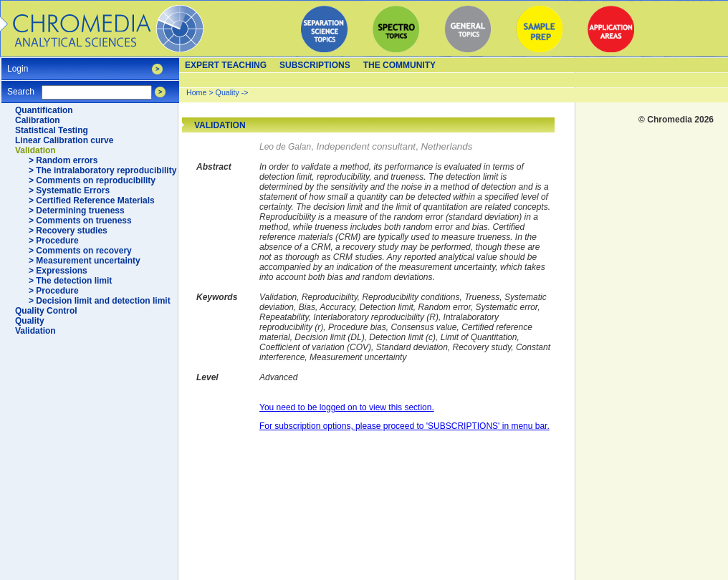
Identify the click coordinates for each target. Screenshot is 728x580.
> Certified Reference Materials (92, 200)
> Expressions (58, 271)
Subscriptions (315, 65)
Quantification (44, 110)
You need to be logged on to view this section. (347, 407)
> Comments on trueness (80, 221)
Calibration (38, 120)
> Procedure (54, 241)
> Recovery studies (68, 231)
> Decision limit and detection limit (100, 301)
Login (18, 64)
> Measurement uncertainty (85, 261)
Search (21, 87)
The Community (399, 65)
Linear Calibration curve (64, 140)
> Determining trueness (77, 211)
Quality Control (46, 311)
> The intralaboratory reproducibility (102, 170)
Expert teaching (226, 65)
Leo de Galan (285, 147)
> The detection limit (70, 281)
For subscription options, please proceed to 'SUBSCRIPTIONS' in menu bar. (404, 426)
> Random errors (63, 160)
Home (196, 92)
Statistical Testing (52, 130)
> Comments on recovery (80, 251)
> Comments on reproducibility (92, 180)
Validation (35, 150)
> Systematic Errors (69, 190)
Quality (30, 321)
